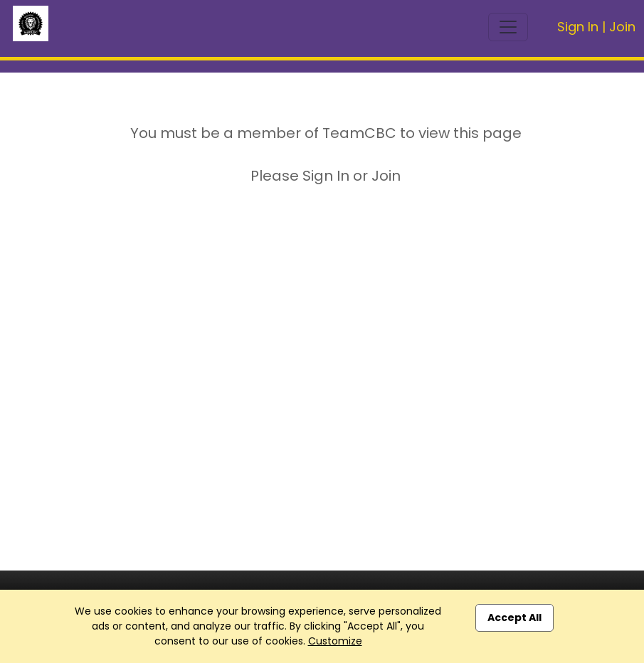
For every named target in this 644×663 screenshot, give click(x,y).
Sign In (578, 27)
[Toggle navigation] (508, 27)
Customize (335, 641)
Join (622, 27)
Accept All (514, 617)
